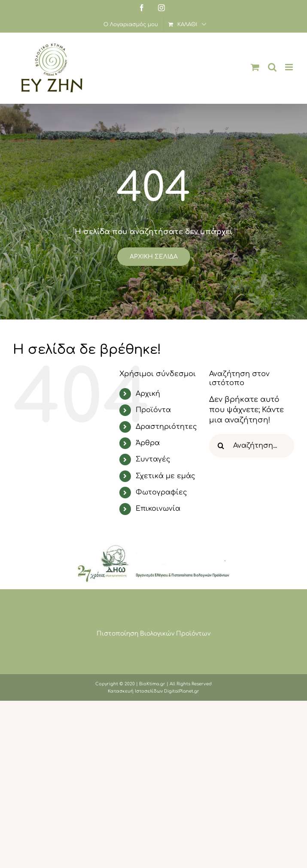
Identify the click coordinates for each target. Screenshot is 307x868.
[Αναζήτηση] (221, 446)
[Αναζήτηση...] (252, 446)
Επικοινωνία (158, 509)
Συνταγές (153, 459)
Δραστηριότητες (166, 427)
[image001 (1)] (154, 548)
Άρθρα (148, 443)
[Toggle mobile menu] (290, 67)
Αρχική (148, 394)
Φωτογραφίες (161, 492)
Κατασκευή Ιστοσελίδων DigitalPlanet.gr (153, 691)
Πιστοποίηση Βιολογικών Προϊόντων (153, 634)
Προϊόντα (153, 410)
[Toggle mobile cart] (255, 67)
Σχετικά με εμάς (166, 476)
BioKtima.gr (152, 684)
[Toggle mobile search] (272, 67)
